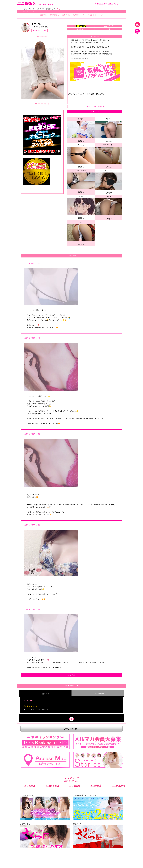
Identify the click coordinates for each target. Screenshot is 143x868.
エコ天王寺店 (118, 785)
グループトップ (29, 9)
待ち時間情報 (54, 15)
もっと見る (72, 675)
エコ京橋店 (96, 785)
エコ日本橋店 (52, 785)
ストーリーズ (87, 15)
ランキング (99, 15)
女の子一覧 (40, 9)
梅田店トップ (51, 9)
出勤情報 (43, 15)
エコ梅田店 (26, 4)
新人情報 (76, 15)
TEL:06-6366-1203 (46, 4)
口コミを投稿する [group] (98, 693)
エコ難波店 (75, 785)
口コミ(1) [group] (45, 694)
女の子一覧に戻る (71, 728)
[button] (36, 104)
